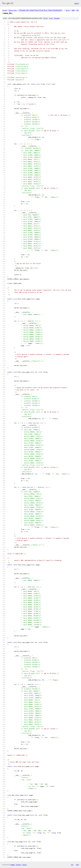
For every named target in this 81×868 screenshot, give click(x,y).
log (51, 18)
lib (78, 10)
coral (4, 10)
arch (68, 10)
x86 (73, 10)
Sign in (77, 3)
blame (57, 18)
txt (72, 865)
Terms (24, 865)
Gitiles (13, 865)
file (45, 18)
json (77, 865)
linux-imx (13, 10)
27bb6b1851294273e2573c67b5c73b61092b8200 (40, 10)
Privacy (18, 865)
